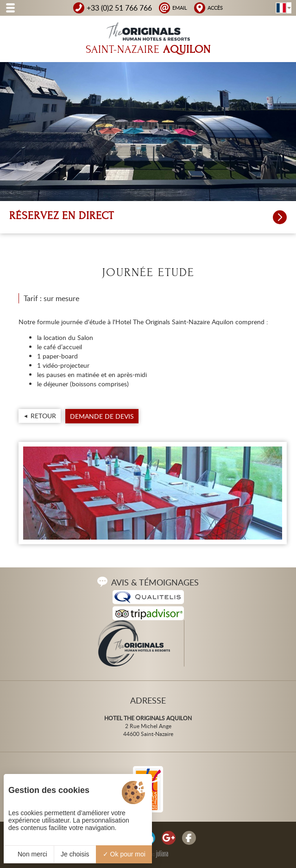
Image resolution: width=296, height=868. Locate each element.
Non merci (29, 854)
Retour (43, 416)
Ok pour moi (124, 854)
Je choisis (75, 854)
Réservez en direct (148, 217)
